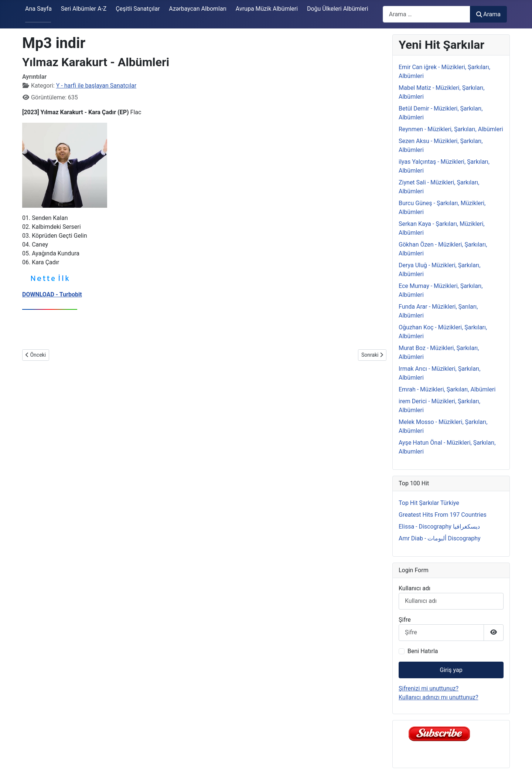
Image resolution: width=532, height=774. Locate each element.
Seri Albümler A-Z (84, 9)
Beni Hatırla (423, 651)
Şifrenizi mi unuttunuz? (429, 688)
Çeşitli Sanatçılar (138, 9)
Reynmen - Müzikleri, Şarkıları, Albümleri (451, 129)
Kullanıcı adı (415, 588)
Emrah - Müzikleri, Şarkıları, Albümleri (447, 389)
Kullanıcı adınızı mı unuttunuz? (439, 697)
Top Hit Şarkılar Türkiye (429, 503)
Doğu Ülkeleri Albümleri (338, 9)
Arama (488, 14)
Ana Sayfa (38, 9)
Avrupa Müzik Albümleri (267, 9)
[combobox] (427, 14)
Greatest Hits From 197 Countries (443, 515)
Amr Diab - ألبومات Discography (440, 538)
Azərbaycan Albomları (198, 9)
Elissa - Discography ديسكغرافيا (439, 527)
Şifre (405, 620)
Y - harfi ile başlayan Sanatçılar (96, 86)
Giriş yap (451, 670)
